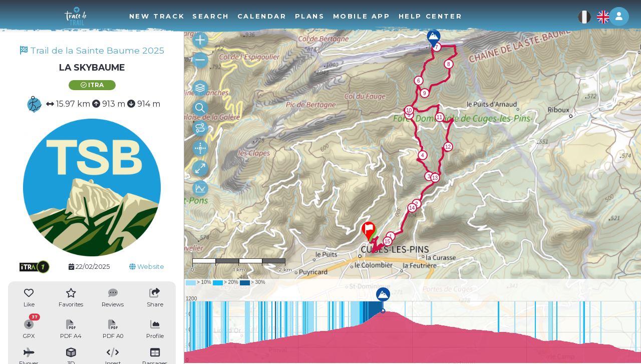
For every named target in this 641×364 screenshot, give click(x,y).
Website (147, 267)
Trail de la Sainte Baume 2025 (92, 50)
